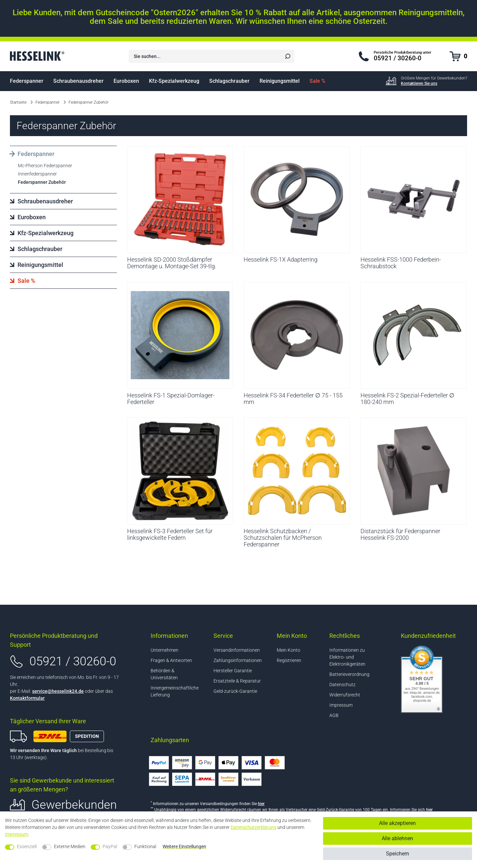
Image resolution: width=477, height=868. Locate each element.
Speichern (398, 854)
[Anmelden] (296, 650)
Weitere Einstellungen (184, 846)
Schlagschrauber (229, 81)
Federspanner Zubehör (89, 102)
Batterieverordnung (349, 674)
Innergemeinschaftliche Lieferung (175, 691)
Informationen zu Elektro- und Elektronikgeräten (347, 657)
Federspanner (27, 81)
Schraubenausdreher (78, 81)
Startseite (18, 102)
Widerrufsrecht (345, 695)
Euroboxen (126, 81)
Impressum (341, 705)
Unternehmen (165, 650)
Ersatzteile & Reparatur (237, 681)
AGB (334, 715)
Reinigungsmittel (280, 81)
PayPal (110, 846)
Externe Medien (70, 846)
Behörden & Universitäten (164, 674)
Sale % (317, 81)
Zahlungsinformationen (238, 660)
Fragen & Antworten (171, 660)
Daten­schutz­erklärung (254, 827)
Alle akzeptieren (397, 823)
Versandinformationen (237, 650)
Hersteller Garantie (233, 671)
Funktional (145, 846)
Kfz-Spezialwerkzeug (174, 81)
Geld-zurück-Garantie (235, 691)
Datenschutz (342, 685)
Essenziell (27, 846)
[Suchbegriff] (204, 56)
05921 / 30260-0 (73, 661)
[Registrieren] (296, 661)
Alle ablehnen (397, 838)
